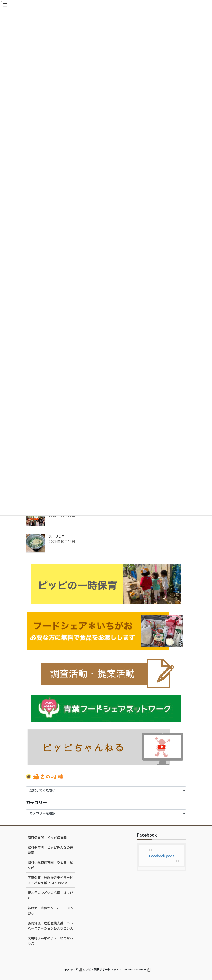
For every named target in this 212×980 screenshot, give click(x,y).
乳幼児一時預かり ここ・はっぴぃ (50, 911)
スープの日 (57, 537)
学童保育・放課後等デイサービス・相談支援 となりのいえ (50, 880)
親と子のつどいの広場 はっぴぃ (50, 895)
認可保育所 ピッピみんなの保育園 (50, 850)
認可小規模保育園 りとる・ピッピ (50, 865)
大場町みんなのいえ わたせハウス (50, 941)
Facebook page (162, 856)
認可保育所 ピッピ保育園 (47, 838)
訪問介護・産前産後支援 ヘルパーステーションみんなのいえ (50, 926)
